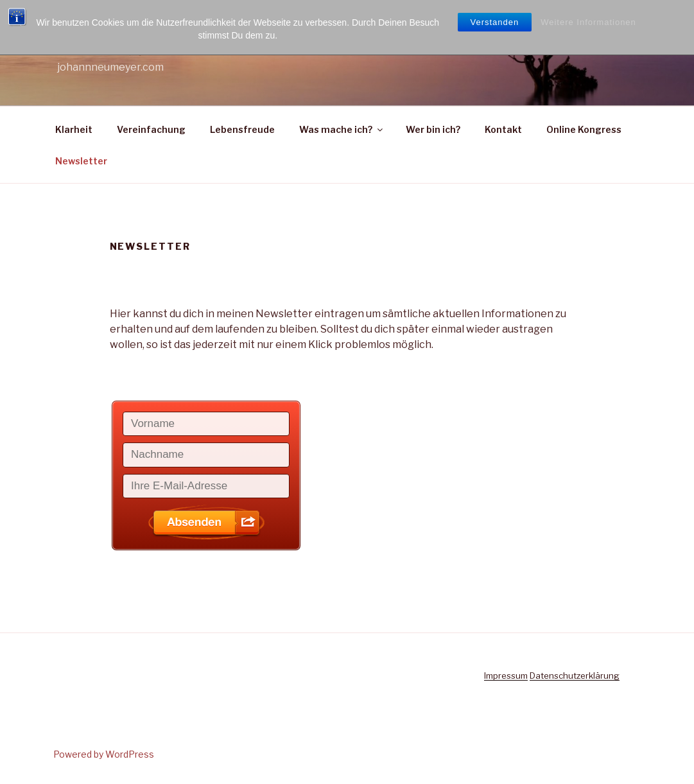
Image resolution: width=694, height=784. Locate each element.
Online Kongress (584, 129)
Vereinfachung (151, 129)
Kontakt (503, 129)
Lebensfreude (242, 129)
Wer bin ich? (433, 129)
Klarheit (74, 129)
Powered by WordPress (104, 754)
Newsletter (81, 161)
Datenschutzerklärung (575, 675)
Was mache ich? (342, 129)
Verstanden (495, 22)
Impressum (506, 675)
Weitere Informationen (588, 22)
